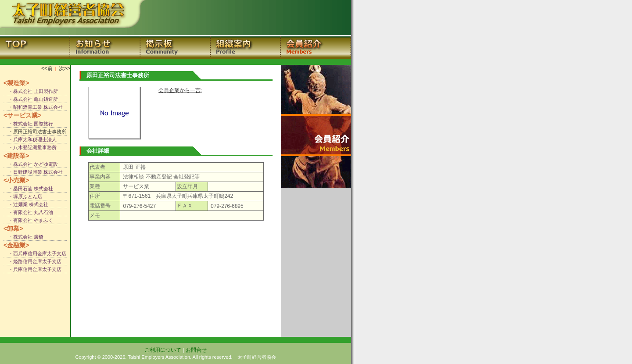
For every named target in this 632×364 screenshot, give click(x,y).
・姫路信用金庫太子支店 (32, 261)
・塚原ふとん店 (23, 196)
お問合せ (196, 350)
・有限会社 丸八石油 (28, 212)
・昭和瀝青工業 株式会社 (33, 107)
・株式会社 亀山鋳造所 (31, 99)
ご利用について (163, 350)
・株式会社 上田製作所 (31, 91)
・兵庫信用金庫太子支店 (32, 269)
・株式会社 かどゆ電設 (31, 164)
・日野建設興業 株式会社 (33, 172)
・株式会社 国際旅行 (28, 124)
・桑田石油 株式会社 (28, 189)
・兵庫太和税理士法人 (30, 139)
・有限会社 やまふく (28, 220)
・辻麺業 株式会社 (26, 204)
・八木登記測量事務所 (30, 147)
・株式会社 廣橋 (23, 237)
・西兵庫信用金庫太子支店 (35, 253)
